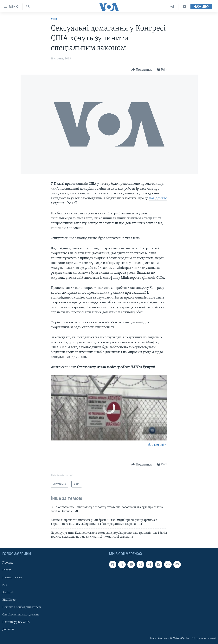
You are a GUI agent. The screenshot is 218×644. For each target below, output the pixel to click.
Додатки (8, 629)
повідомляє (158, 198)
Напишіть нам (12, 578)
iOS (5, 585)
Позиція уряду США (16, 622)
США (54, 20)
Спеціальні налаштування (21, 614)
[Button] (142, 70)
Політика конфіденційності (22, 607)
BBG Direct (9, 600)
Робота (7, 570)
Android (8, 592)
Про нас (8, 563)
